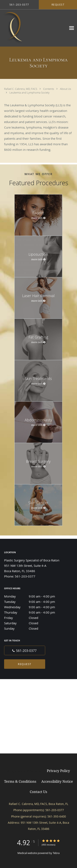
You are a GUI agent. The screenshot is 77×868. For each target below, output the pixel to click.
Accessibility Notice (57, 781)
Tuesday (34, 602)
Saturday (34, 623)
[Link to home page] (33, 28)
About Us (66, 89)
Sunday (34, 628)
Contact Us (38, 792)
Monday (34, 596)
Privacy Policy (58, 771)
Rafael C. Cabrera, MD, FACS (21, 89)
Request (25, 664)
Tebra (56, 853)
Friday (34, 618)
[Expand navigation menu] (72, 28)
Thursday (34, 612)
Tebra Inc (35, 771)
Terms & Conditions (20, 781)
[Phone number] (25, 650)
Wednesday (34, 607)
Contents (49, 89)
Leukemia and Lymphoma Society (29, 93)
